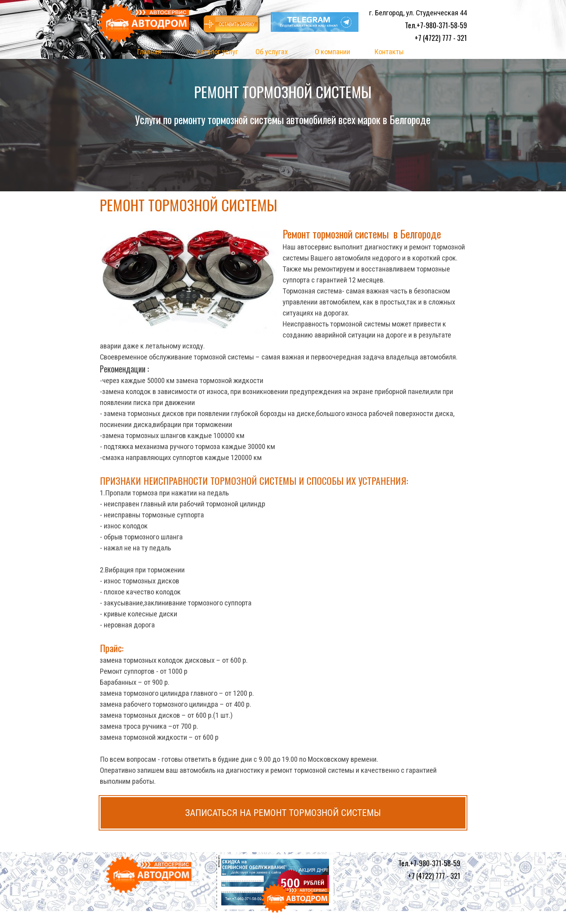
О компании (333, 52)
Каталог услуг (217, 52)
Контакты (389, 52)
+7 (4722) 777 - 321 (441, 38)
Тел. (436, 25)
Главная (149, 52)
